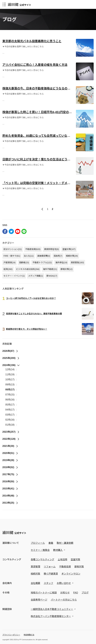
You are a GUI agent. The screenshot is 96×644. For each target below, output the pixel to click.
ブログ (85, 593)
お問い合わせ (64, 583)
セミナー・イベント (14, 276)
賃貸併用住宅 (51, 249)
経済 (8, 269)
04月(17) (11, 410)
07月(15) (11, 395)
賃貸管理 (35, 567)
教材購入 (58, 550)
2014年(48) (10, 496)
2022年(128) (11, 439)
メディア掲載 (36, 276)
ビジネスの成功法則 (28, 269)
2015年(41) (10, 489)
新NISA (52, 276)
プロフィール (38, 543)
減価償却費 (44, 256)
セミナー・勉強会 (40, 550)
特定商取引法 (29, 635)
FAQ (76, 593)
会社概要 (35, 583)
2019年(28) (10, 460)
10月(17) (11, 379)
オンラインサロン (71, 574)
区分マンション (13, 249)
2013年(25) (10, 503)
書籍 (51, 543)
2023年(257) (11, 432)
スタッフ (48, 583)
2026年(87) (10, 351)
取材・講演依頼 (65, 543)
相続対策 (72, 256)
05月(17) (11, 405)
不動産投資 (33, 249)
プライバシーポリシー (11, 635)
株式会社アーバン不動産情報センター (51, 616)
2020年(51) (10, 453)
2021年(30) (10, 446)
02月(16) (11, 420)
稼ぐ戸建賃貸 (51, 574)
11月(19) (11, 374)
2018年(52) (10, 467)
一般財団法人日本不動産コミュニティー (52, 609)
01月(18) (11, 425)
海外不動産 (50, 269)
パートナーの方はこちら (64, 600)
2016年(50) (10, 481)
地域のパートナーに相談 (44, 593)
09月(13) (11, 385)
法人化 (29, 256)
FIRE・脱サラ (12, 256)
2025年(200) (11, 358)
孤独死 (58, 256)
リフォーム (50, 567)
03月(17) (11, 415)
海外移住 (61, 263)
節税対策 (67, 269)
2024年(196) (11, 365)
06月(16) (11, 400)
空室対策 (69, 249)
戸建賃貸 (10, 263)
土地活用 (62, 560)
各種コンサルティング (42, 560)
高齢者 (24, 263)
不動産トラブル (42, 263)
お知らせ (65, 593)
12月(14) (11, 369)
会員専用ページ (39, 600)
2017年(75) (10, 474)
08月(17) (11, 390)
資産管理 (77, 263)
